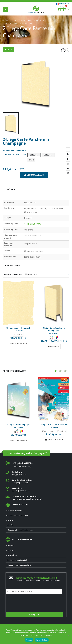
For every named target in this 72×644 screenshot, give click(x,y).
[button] (5, 9)
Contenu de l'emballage (14, 155)
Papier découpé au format (18, 515)
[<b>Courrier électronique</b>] (36, 481)
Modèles (11, 525)
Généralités (12, 555)
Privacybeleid (42, 640)
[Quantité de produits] (10, 175)
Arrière (8, 50)
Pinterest (68, 164)
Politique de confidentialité (18, 560)
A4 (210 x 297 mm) (33, 224)
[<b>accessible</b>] (36, 490)
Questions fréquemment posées (21, 530)
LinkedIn (68, 154)
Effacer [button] (31, 160)
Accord (29, 640)
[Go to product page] (18, 303)
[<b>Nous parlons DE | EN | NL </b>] (36, 498)
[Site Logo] (36, 10)
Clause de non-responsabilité (19, 565)
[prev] (63, 50)
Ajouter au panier (36, 175)
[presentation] (27, 607)
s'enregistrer (34, 614)
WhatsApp (68, 173)
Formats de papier (15, 511)
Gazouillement (68, 150)
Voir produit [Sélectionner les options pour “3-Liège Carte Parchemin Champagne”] (54, 346)
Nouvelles (11, 545)
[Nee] (69, 635)
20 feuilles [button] (34, 155)
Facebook (68, 145)
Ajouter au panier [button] (20, 343)
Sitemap (11, 550)
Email (68, 168)
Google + (68, 159)
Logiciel (10, 520)
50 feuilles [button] (48, 155)
